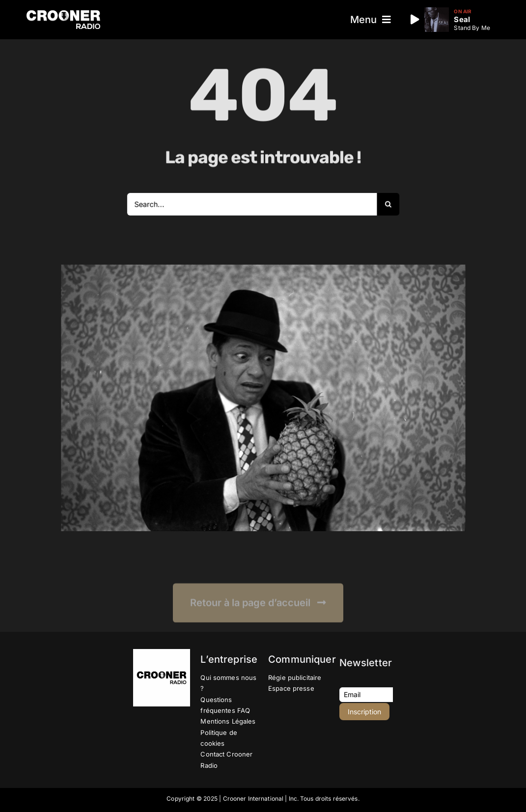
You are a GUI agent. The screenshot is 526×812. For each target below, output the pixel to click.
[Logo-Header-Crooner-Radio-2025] (63, 14)
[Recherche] (377, 204)
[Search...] (253, 204)
